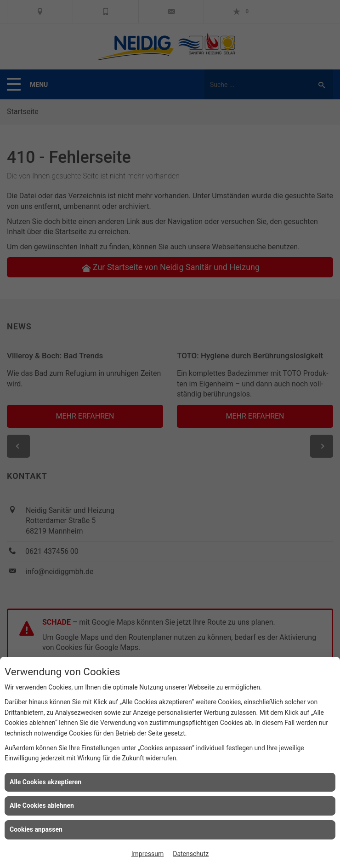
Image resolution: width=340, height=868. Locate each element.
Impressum (147, 854)
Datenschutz (191, 854)
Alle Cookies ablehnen (42, 805)
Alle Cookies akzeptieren (45, 782)
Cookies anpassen (36, 829)
